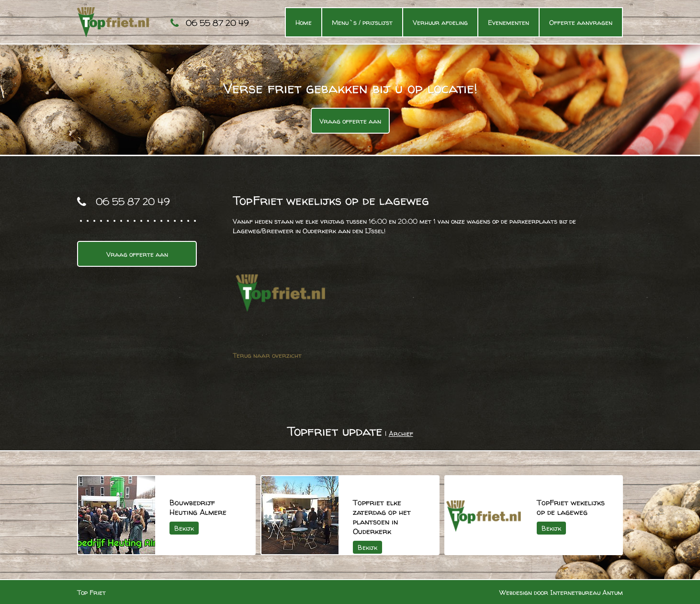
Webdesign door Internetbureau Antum (561, 592)
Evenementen (508, 22)
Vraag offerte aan (350, 121)
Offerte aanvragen (581, 22)
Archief (401, 433)
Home (304, 22)
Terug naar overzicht (267, 355)
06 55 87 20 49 (217, 23)
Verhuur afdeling (440, 22)
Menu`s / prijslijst (362, 22)
